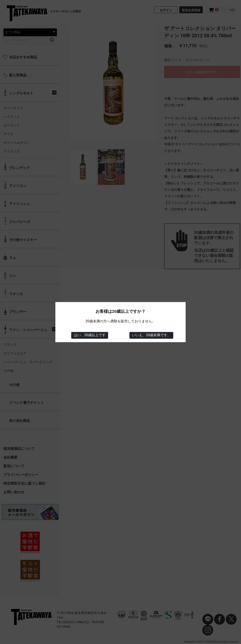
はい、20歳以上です (90, 335)
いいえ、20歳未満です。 (151, 335)
